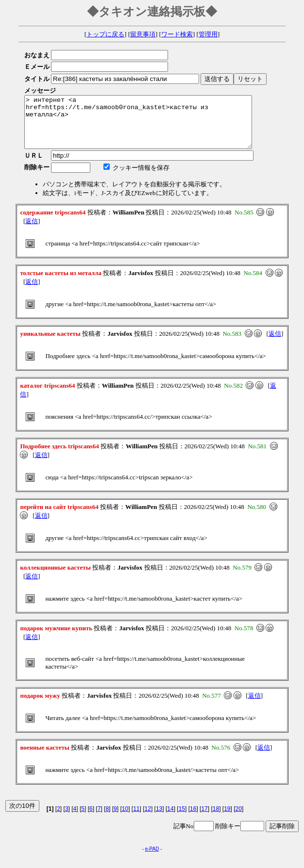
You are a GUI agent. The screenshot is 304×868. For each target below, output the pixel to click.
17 (204, 819)
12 (148, 819)
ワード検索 (177, 34)
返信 (32, 231)
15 (182, 819)
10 (125, 819)
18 (216, 819)
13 (159, 819)
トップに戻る (105, 34)
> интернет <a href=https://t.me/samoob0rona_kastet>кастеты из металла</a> (152, 127)
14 (170, 819)
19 (227, 819)
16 (193, 819)
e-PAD (152, 859)
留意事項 (143, 34)
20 (239, 819)
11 (136, 819)
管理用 (208, 34)
